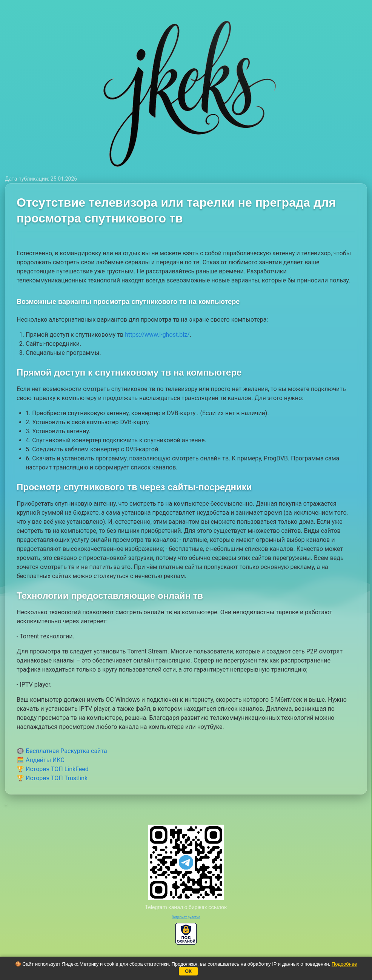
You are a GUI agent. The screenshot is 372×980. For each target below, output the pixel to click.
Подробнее (344, 964)
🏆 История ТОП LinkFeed (53, 769)
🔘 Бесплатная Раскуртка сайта (62, 751)
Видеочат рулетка (186, 917)
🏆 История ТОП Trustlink (52, 778)
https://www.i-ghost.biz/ (157, 335)
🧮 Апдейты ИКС (41, 760)
